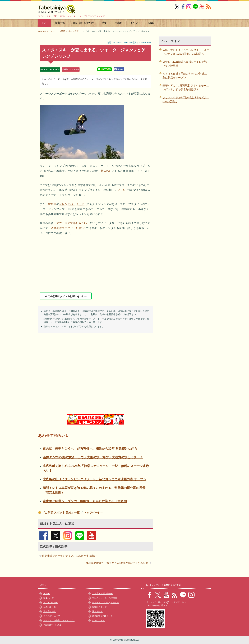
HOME (47, 594)
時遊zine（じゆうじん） (103, 616)
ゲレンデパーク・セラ (73, 204)
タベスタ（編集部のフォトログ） (59, 620)
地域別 (119, 23)
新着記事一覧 (50, 607)
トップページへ (94, 513)
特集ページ (49, 598)
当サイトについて (100, 603)
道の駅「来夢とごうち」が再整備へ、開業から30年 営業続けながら (90, 449)
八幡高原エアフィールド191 (68, 228)
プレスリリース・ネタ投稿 (105, 598)
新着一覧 (60, 23)
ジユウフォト (98, 620)
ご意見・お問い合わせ (103, 594)
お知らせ (115, 603)
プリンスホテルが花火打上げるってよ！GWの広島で (186, 99)
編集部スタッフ (99, 607)
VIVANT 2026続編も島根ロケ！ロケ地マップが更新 (185, 64)
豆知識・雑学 (50, 611)
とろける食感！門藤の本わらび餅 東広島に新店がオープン (185, 76)
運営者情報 (97, 611)
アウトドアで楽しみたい (72, 223)
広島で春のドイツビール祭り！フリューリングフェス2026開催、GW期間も (186, 52)
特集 (104, 23)
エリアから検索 (51, 603)
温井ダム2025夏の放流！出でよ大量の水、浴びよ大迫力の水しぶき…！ (93, 457)
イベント (135, 23)
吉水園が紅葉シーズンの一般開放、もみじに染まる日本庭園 (85, 501)
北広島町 (106, 171)
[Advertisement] (95, 264)
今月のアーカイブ (52, 616)
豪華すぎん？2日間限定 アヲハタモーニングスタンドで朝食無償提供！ (186, 87)
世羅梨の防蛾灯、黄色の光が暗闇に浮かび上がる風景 (117, 563)
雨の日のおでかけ (84, 23)
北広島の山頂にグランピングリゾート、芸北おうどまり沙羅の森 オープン (94, 479)
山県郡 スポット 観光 (71, 69)
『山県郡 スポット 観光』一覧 (61, 513)
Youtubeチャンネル (52, 625)
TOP (45, 23)
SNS (151, 23)
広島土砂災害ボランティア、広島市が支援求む (69, 556)
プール (121, 190)
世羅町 (52, 204)
